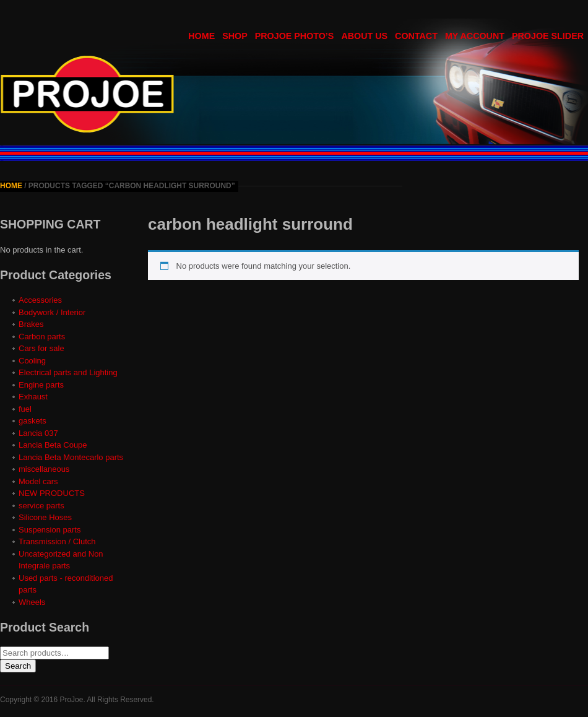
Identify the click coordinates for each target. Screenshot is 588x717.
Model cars (38, 481)
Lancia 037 (38, 433)
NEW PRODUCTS (52, 493)
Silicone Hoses (45, 517)
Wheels (32, 602)
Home (11, 186)
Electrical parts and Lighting (68, 372)
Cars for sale (41, 348)
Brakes (31, 324)
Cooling (32, 361)
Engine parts (41, 385)
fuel (25, 409)
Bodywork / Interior (52, 312)
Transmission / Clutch (57, 541)
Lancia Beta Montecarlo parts (71, 457)
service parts (41, 506)
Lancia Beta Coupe (53, 445)
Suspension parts (50, 530)
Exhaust (33, 397)
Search (18, 666)
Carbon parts (42, 337)
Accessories (40, 300)
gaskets (32, 421)
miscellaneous (44, 469)
